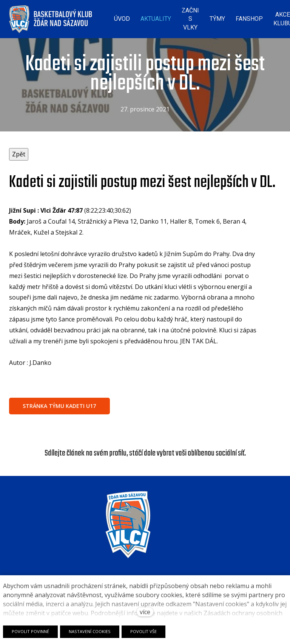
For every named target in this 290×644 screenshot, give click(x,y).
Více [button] (267, 17)
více (145, 612)
